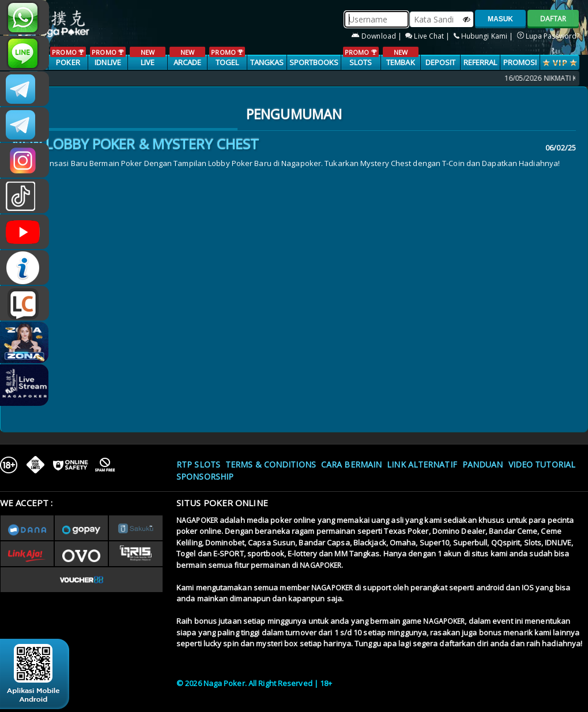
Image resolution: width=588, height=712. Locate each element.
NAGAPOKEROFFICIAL (24, 232)
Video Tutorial (542, 464)
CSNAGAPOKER (24, 89)
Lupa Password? (549, 36)
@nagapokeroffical (24, 196)
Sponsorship (205, 476)
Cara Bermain (351, 464)
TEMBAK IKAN (400, 63)
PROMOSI (520, 62)
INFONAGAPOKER (24, 268)
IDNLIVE (108, 57)
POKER (68, 57)
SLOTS (361, 57)
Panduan (483, 464)
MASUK (500, 19)
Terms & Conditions (271, 464)
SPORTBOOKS (314, 62)
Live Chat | (428, 36)
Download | (377, 36)
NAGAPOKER (197, 520)
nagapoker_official (24, 53)
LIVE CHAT (24, 303)
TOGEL (227, 57)
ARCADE (187, 57)
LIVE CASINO (147, 63)
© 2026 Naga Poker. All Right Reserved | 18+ (254, 683)
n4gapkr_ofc (24, 160)
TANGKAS (267, 62)
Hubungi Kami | (485, 36)
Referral (480, 62)
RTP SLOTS (198, 464)
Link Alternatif (422, 464)
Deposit (441, 62)
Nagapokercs (24, 125)
